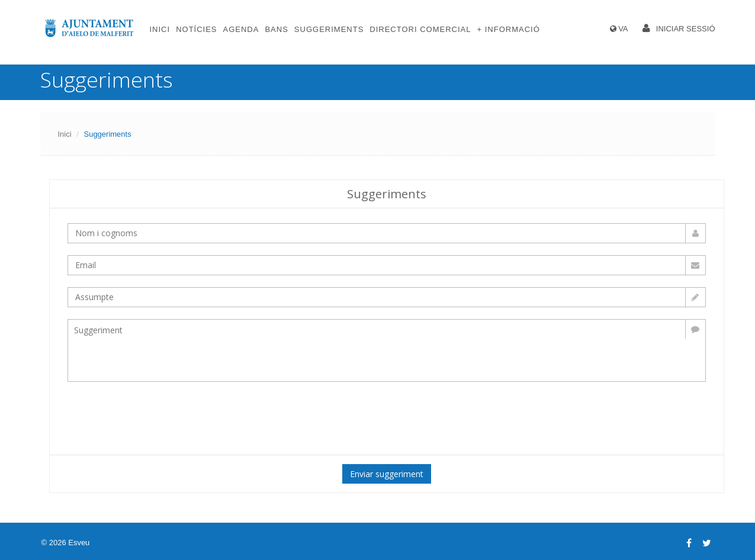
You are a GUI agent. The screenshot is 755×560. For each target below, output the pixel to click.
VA (623, 29)
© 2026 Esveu (66, 543)
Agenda (241, 29)
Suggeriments (329, 29)
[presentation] (266, 417)
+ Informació (508, 29)
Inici (160, 29)
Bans (276, 29)
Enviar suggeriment (387, 474)
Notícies (196, 29)
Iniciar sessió (686, 29)
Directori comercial (420, 29)
